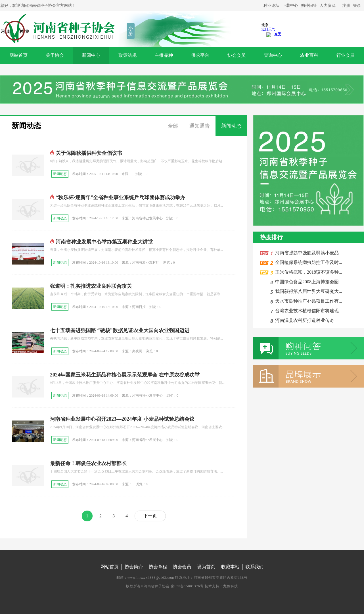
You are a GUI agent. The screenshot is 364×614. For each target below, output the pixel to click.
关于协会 (55, 55)
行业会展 (346, 55)
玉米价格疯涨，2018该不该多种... (307, 272)
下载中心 (290, 6)
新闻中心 (91, 55)
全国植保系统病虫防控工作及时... (307, 262)
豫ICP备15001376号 (187, 586)
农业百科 (309, 55)
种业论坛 (271, 6)
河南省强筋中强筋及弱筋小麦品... (307, 253)
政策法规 (127, 55)
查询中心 (273, 55)
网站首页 (18, 55)
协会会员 (237, 55)
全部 (173, 126)
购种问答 (309, 6)
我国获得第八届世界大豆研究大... (307, 291)
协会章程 (158, 567)
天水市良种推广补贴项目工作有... (307, 301)
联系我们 (254, 567)
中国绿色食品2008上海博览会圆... (307, 282)
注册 (346, 6)
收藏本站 (230, 567)
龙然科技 (231, 586)
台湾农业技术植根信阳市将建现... (307, 311)
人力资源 (328, 6)
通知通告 (200, 126)
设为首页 (206, 567)
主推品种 (164, 55)
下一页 (150, 516)
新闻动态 (26, 126)
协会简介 (134, 567)
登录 (357, 6)
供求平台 (200, 55)
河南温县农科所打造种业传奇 (304, 320)
